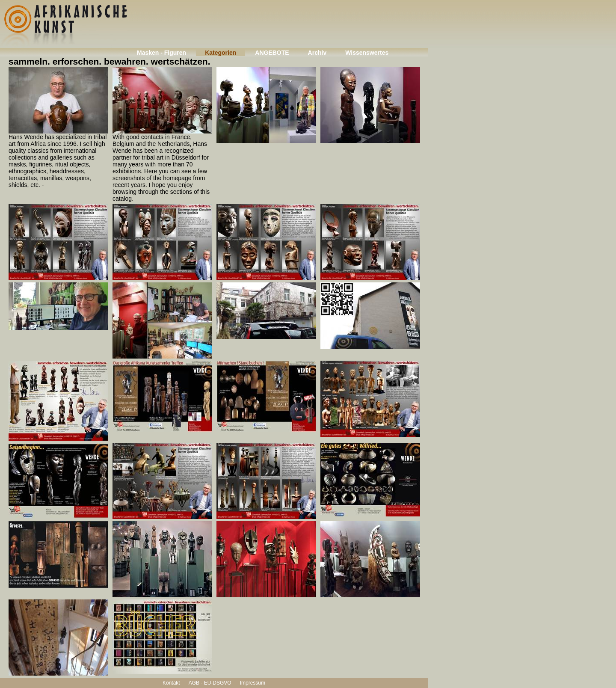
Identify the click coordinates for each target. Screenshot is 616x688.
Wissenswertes (367, 53)
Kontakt (171, 683)
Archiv (317, 53)
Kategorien (221, 53)
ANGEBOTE (272, 53)
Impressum (253, 683)
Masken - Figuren (161, 53)
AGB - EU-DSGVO (210, 683)
